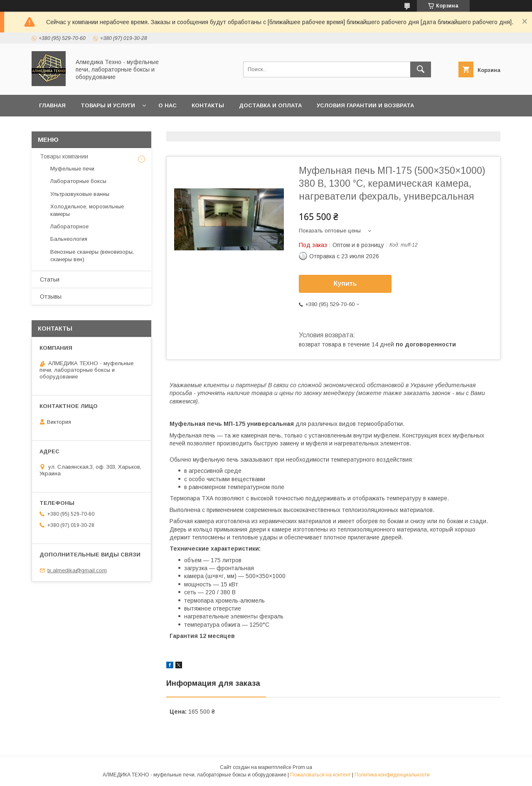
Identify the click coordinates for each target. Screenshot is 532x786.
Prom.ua (302, 767)
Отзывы (51, 297)
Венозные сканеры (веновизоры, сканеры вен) (92, 256)
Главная (52, 105)
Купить (345, 283)
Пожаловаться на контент (320, 775)
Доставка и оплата (270, 105)
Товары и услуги (108, 105)
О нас (167, 105)
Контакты (208, 105)
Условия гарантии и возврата (365, 105)
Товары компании (64, 156)
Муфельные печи (72, 169)
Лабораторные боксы (78, 181)
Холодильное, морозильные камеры (87, 210)
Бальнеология (69, 239)
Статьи (50, 279)
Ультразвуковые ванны (80, 194)
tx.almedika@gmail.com (77, 570)
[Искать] (421, 69)
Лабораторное (69, 226)
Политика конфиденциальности (392, 775)
